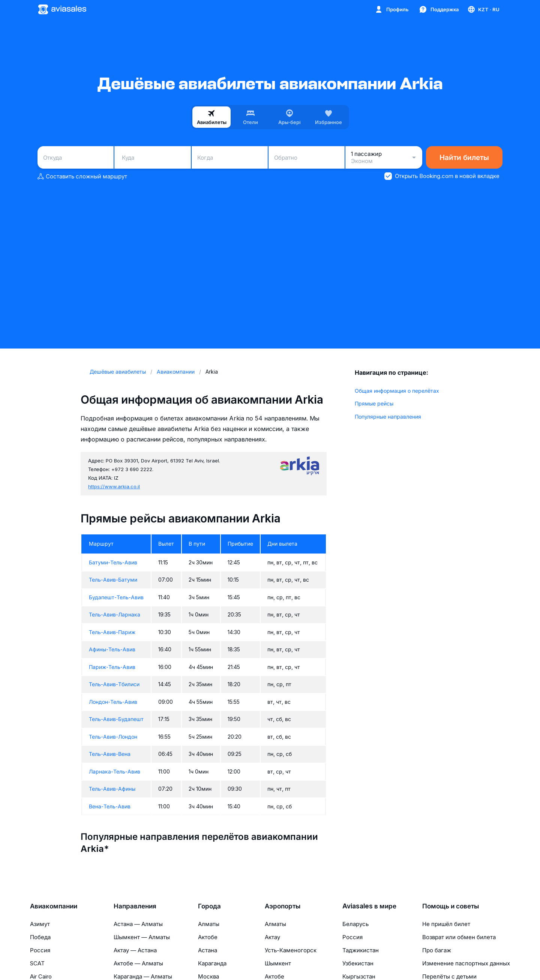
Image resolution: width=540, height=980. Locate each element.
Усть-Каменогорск (291, 950)
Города (209, 906)
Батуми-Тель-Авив (113, 562)
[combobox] (76, 157)
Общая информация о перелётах (397, 391)
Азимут (40, 924)
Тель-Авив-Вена (110, 754)
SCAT (37, 963)
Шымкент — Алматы (142, 937)
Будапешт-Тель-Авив (116, 597)
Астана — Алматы (138, 924)
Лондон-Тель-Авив (113, 702)
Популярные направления (388, 417)
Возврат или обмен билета (459, 937)
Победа (40, 937)
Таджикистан (361, 950)
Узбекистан (358, 963)
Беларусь (355, 924)
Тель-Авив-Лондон (113, 737)
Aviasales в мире (369, 906)
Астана (208, 950)
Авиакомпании (54, 906)
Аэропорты (283, 906)
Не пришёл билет (446, 924)
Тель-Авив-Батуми (113, 580)
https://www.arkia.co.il (114, 486)
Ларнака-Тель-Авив (115, 771)
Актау (272, 937)
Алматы (209, 924)
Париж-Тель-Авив (112, 667)
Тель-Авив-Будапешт (116, 719)
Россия (40, 950)
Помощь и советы (451, 906)
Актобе (208, 937)
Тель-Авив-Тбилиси (114, 684)
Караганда (212, 963)
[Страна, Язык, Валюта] (483, 9)
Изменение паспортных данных (466, 963)
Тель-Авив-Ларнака (115, 614)
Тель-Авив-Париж (112, 632)
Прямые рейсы (374, 403)
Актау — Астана (135, 950)
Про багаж (437, 950)
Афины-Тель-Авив (112, 649)
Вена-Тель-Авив (110, 806)
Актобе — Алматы (138, 963)
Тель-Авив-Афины (112, 789)
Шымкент (278, 963)
